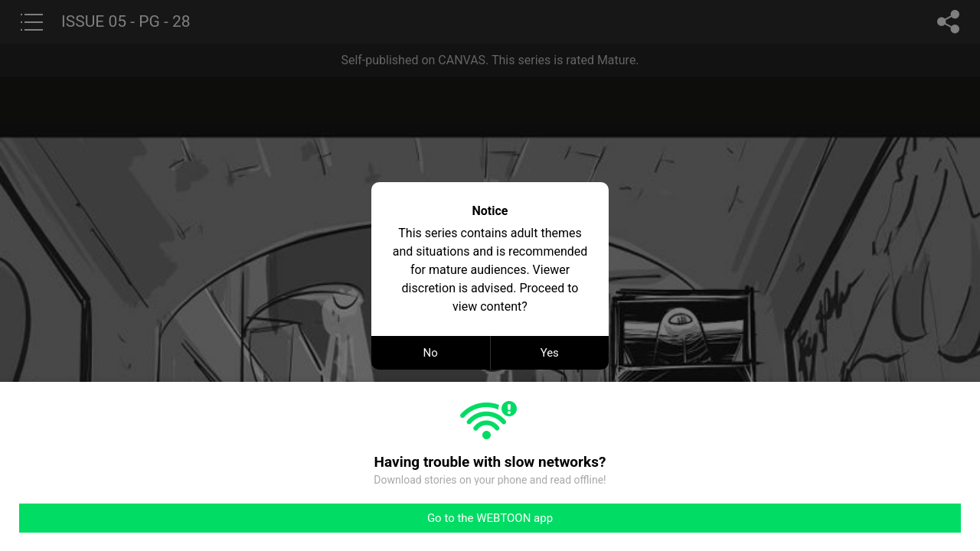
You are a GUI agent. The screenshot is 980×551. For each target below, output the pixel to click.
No (431, 353)
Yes (550, 353)
